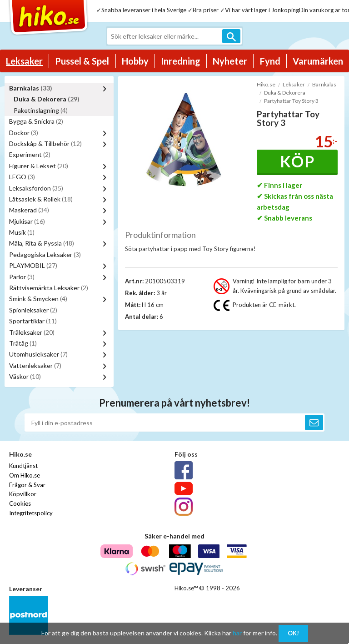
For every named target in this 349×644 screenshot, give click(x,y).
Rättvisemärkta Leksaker (49, 288)
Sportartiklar (33, 321)
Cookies (20, 503)
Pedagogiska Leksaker (45, 254)
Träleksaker (32, 332)
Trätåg (23, 343)
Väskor (25, 376)
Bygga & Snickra (36, 121)
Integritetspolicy (31, 513)
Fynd (270, 61)
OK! (293, 633)
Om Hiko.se (25, 475)
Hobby (135, 61)
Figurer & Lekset (39, 166)
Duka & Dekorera (47, 99)
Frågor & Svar (27, 485)
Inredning (181, 61)
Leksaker (24, 61)
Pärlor (22, 277)
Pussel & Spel (82, 61)
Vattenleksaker (35, 365)
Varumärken (318, 61)
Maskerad (29, 210)
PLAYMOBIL (33, 265)
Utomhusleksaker (38, 354)
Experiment (30, 154)
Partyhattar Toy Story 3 (291, 101)
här (237, 633)
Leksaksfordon (36, 188)
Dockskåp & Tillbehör (45, 143)
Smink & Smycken (38, 299)
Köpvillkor (23, 494)
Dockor (24, 133)
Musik (22, 232)
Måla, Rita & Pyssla (42, 243)
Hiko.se (266, 84)
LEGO (22, 177)
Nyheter (230, 61)
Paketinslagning (41, 110)
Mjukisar (27, 221)
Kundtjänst (23, 466)
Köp (297, 161)
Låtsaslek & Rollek (41, 199)
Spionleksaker (33, 310)
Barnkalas (31, 88)
